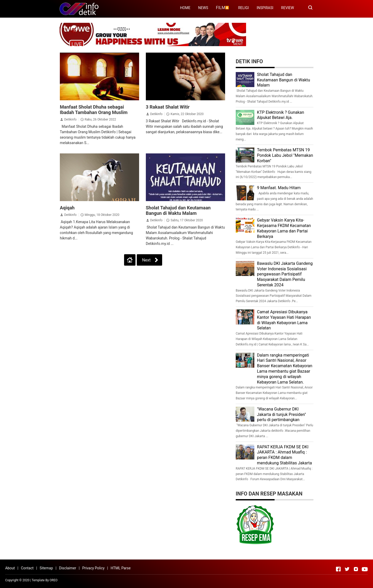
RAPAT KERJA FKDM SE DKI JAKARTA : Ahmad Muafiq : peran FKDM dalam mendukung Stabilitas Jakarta (284, 455)
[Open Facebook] (338, 569)
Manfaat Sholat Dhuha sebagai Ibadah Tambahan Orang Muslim (94, 110)
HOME (185, 8)
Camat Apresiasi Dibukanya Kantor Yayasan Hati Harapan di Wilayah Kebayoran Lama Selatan (284, 320)
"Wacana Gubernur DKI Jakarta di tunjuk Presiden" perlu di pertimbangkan (281, 415)
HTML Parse (121, 568)
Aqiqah (67, 208)
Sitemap (46, 568)
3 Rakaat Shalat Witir (168, 107)
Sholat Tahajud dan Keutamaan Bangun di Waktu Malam (178, 210)
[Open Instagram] (356, 569)
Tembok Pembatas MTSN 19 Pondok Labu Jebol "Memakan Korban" (285, 155)
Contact (27, 568)
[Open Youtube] (365, 569)
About (10, 568)
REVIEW (288, 8)
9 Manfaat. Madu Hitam (279, 188)
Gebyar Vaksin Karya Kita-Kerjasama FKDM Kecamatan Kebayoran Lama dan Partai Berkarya (284, 228)
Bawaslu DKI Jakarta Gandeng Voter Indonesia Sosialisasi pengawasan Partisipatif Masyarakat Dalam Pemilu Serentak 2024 (285, 274)
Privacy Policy (93, 568)
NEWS (203, 8)
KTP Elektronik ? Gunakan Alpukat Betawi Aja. (281, 115)
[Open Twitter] (347, 569)
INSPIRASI (265, 8)
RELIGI (243, 8)
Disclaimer (68, 568)
